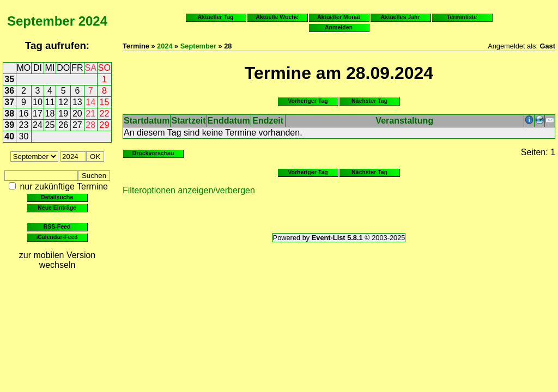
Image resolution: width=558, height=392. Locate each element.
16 (24, 114)
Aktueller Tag (215, 17)
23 (24, 125)
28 (90, 125)
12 (63, 102)
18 (50, 114)
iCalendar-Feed (57, 237)
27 (77, 125)
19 (63, 114)
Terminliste (462, 17)
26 (63, 125)
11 (50, 102)
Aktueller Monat (339, 17)
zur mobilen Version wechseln (57, 260)
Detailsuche (57, 197)
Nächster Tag (369, 101)
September (41, 21)
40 (9, 136)
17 (38, 114)
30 (24, 136)
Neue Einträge (57, 207)
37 (9, 102)
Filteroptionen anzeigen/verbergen (189, 190)
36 (9, 91)
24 (38, 125)
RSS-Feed (57, 226)
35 (9, 79)
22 (105, 114)
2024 (93, 21)
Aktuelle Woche (277, 17)
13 (77, 102)
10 (38, 102)
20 (77, 114)
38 (9, 114)
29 (105, 125)
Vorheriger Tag (308, 101)
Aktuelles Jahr (400, 17)
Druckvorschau (153, 153)
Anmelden (339, 27)
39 (9, 125)
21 (90, 114)
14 (90, 102)
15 (105, 102)
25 (50, 125)
